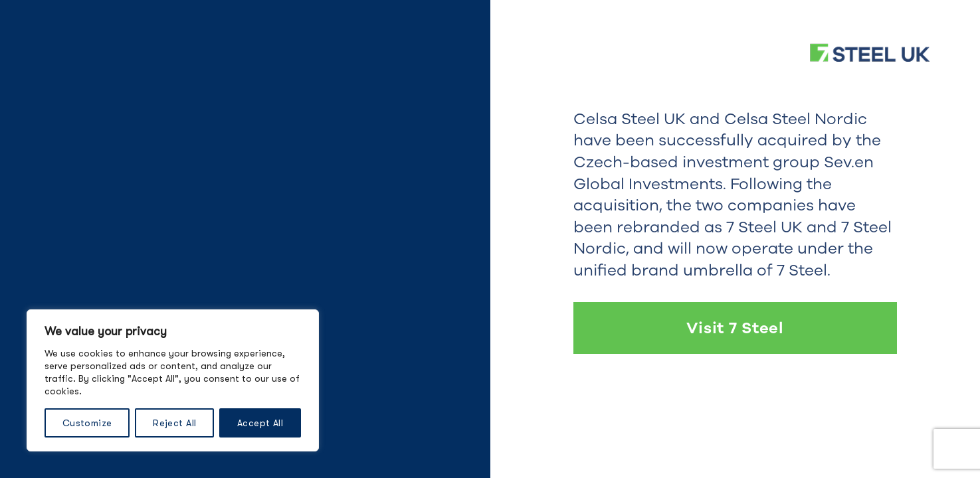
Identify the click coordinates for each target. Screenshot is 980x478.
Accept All (260, 423)
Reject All (174, 423)
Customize (87, 423)
